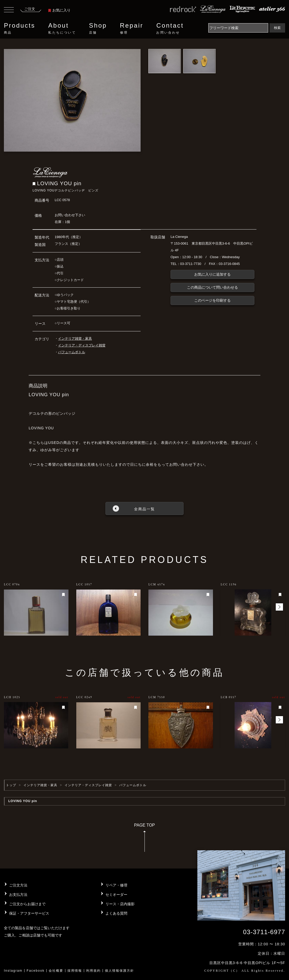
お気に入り (59, 10)
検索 (277, 28)
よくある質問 (116, 913)
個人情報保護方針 (120, 971)
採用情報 (75, 971)
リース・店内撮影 (120, 904)
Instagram (13, 971)
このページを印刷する (212, 300)
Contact (170, 28)
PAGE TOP (144, 839)
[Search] (238, 28)
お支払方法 (18, 895)
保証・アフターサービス (29, 913)
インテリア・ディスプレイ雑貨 (82, 345)
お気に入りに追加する (212, 274)
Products (20, 28)
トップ (11, 785)
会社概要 (56, 971)
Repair (132, 28)
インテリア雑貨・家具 (75, 339)
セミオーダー (116, 895)
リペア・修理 (116, 885)
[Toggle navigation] (9, 10)
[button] (279, 607)
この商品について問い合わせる (212, 287)
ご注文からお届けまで (27, 904)
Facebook (36, 971)
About (62, 28)
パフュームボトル (72, 352)
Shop (98, 28)
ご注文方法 (18, 885)
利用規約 (93, 971)
